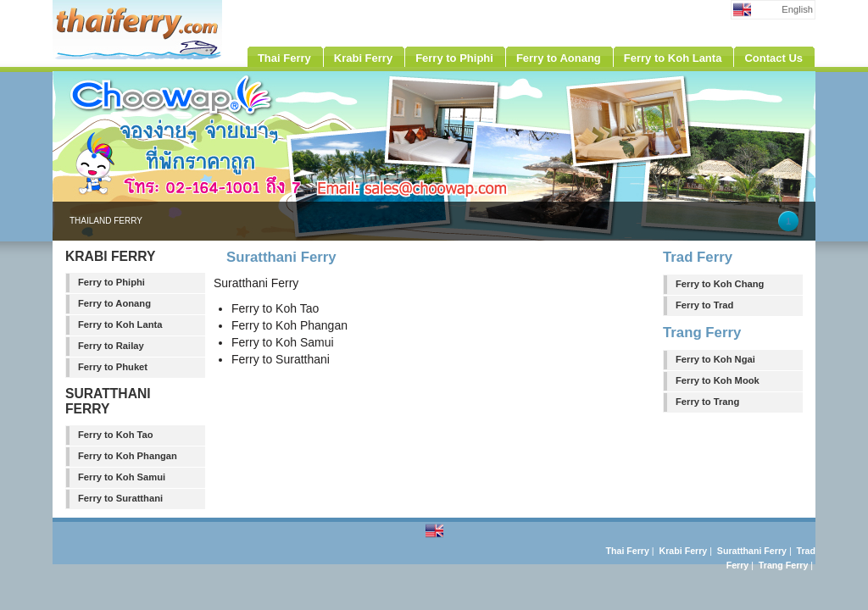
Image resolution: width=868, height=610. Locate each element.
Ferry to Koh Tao (116, 435)
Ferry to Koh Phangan (128, 456)
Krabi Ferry (684, 551)
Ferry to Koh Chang (720, 284)
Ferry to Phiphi (111, 282)
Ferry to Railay (111, 346)
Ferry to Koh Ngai (715, 359)
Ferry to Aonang (114, 303)
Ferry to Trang (707, 402)
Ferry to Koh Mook (718, 380)
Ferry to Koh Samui (122, 477)
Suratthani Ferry (752, 551)
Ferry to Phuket (113, 367)
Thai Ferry (628, 551)
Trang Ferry (783, 565)
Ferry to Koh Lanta (120, 324)
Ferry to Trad (704, 305)
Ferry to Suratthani (120, 498)
